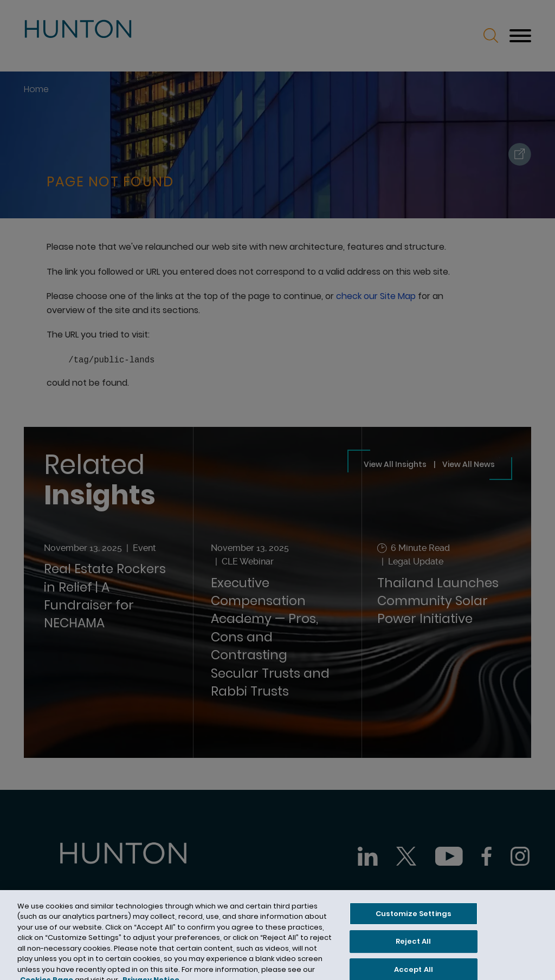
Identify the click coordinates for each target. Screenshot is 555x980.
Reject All (413, 952)
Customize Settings (414, 924)
